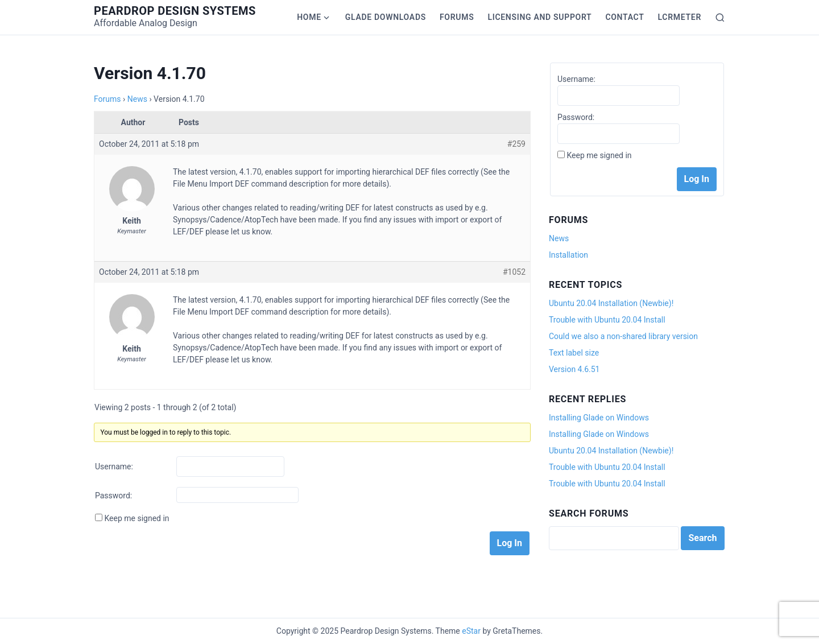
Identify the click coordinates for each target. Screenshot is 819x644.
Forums (457, 17)
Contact (624, 17)
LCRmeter (680, 17)
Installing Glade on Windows (599, 418)
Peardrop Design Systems (175, 11)
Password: (113, 496)
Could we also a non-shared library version (623, 336)
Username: (114, 467)
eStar (471, 631)
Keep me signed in (136, 518)
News (137, 99)
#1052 (514, 272)
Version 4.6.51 (574, 369)
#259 (516, 144)
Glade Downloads (386, 17)
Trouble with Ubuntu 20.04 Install (607, 320)
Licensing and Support (539, 17)
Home (309, 17)
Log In (510, 543)
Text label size (574, 353)
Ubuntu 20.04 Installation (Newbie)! (611, 303)
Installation (568, 255)
